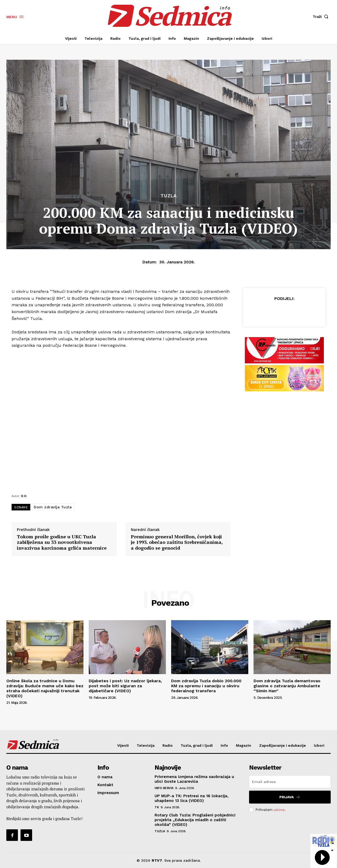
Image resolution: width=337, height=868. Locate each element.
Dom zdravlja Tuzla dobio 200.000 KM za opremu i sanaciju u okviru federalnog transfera (206, 686)
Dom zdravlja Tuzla (53, 507)
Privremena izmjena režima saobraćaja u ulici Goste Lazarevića (194, 779)
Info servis (164, 788)
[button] (322, 17)
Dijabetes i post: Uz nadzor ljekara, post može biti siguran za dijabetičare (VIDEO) (125, 686)
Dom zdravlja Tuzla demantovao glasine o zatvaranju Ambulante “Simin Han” (287, 686)
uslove (279, 810)
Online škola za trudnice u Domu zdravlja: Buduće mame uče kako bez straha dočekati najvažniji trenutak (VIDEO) (45, 688)
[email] (290, 782)
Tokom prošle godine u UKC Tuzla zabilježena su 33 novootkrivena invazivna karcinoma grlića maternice (62, 542)
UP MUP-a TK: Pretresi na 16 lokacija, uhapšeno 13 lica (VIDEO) (192, 798)
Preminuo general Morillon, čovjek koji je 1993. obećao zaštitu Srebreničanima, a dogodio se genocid (177, 542)
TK (157, 807)
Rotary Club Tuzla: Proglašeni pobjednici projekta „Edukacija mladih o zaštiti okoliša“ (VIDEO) (195, 820)
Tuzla (169, 196)
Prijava (290, 797)
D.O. (24, 496)
